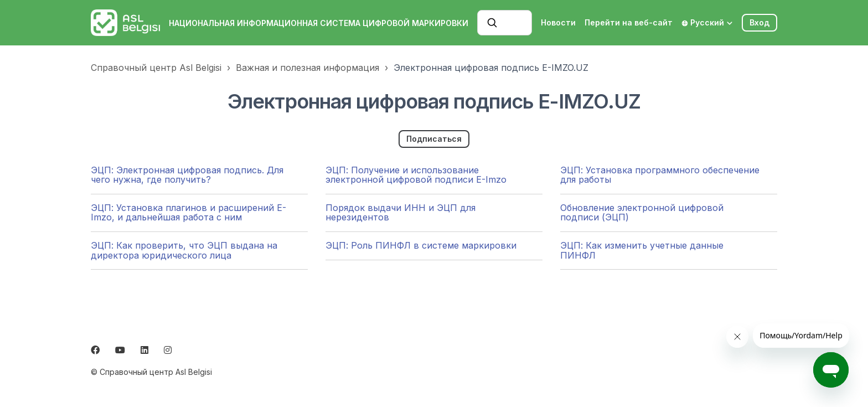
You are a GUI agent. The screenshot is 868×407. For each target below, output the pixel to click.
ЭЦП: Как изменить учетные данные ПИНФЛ (642, 250)
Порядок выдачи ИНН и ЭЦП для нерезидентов (401, 213)
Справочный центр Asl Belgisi (156, 68)
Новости (558, 22)
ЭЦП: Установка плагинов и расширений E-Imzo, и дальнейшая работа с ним (188, 213)
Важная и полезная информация (308, 68)
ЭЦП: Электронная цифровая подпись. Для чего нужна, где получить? (187, 175)
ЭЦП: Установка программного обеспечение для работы (660, 175)
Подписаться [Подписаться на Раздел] (434, 139)
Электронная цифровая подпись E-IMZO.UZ (491, 68)
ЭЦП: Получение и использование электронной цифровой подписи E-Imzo (416, 175)
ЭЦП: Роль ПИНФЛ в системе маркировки (421, 245)
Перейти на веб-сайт (629, 22)
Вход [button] (759, 22)
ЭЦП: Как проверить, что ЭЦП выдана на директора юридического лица (184, 250)
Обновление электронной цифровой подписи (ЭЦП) (642, 213)
